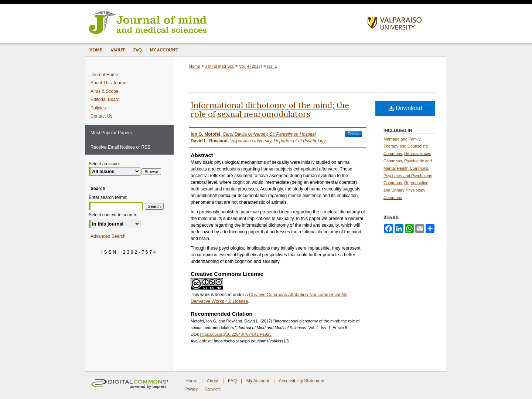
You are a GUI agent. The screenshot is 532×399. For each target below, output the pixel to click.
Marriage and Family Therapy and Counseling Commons (406, 146)
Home (195, 66)
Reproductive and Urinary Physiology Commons (406, 190)
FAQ (232, 381)
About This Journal (109, 83)
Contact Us (101, 116)
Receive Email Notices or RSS (120, 147)
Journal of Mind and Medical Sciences (224, 22)
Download (405, 108)
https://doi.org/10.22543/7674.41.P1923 (236, 334)
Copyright (213, 389)
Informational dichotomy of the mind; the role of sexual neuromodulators (270, 109)
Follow (354, 134)
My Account (258, 381)
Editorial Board (105, 99)
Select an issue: (104, 164)
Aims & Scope (104, 91)
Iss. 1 (272, 66)
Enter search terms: (108, 197)
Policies (98, 108)
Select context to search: (113, 215)
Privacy (192, 389)
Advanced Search (108, 236)
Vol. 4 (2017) (250, 66)
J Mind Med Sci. (219, 66)
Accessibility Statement (302, 381)
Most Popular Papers (111, 133)
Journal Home (104, 75)
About (213, 381)
